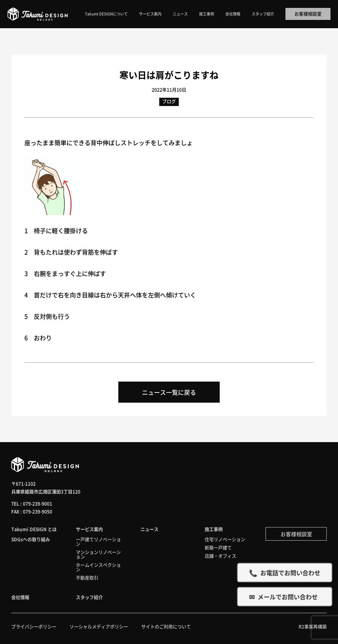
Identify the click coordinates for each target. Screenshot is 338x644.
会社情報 (233, 14)
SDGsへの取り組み (31, 539)
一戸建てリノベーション (98, 542)
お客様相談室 (308, 14)
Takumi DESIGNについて (106, 14)
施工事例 (207, 14)
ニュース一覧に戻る (169, 392)
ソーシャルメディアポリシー (99, 627)
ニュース (180, 14)
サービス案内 (150, 14)
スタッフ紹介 (263, 14)
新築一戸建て (218, 548)
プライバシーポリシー (34, 627)
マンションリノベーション (98, 554)
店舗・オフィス (220, 556)
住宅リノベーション (225, 539)
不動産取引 (87, 578)
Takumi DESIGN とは (34, 529)
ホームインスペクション (98, 567)
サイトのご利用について (166, 627)
